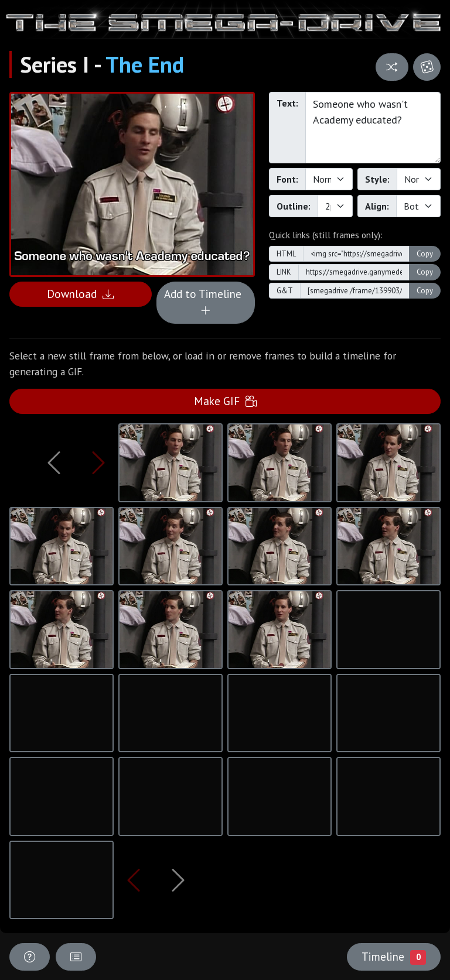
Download (80, 294)
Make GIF (225, 401)
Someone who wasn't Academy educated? (373, 128)
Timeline (394, 957)
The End (145, 64)
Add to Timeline (206, 302)
